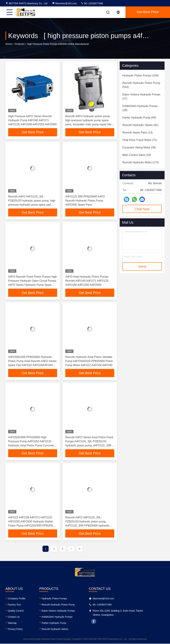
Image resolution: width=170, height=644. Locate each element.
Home (9, 44)
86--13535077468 (92, 3)
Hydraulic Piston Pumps (63, 599)
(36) (139, 147)
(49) (139, 118)
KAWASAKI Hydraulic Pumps (66, 617)
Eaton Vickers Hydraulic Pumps (67, 611)
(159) (140, 75)
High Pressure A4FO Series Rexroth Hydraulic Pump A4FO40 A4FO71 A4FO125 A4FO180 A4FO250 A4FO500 (32, 120)
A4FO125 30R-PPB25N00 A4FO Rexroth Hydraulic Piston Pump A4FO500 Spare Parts (85, 201)
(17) (141, 97)
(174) (141, 162)
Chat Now (142, 209)
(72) (140, 140)
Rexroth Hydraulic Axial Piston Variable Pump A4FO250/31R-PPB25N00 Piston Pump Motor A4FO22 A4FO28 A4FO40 (89, 361)
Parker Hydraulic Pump (63, 623)
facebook (112, 622)
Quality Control (16, 611)
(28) (140, 108)
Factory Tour (14, 605)
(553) (141, 85)
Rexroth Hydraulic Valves (64, 629)
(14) (138, 133)
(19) (137, 155)
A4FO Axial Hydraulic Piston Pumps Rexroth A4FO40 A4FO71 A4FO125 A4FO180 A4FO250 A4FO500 (87, 281)
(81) (140, 125)
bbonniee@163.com (64, 3)
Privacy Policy (15, 629)
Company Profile (17, 599)
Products (19, 44)
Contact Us (14, 617)
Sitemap (12, 623)
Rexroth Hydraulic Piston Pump (67, 605)
